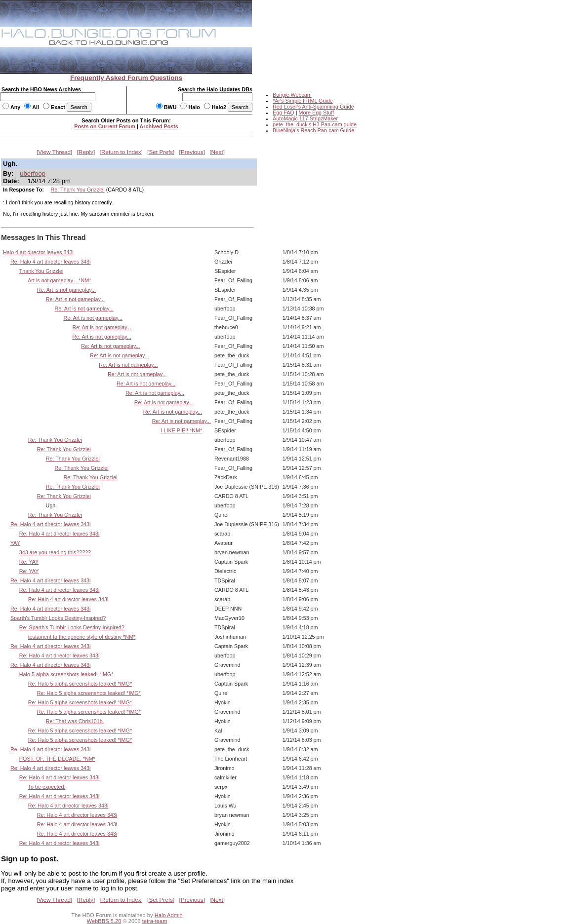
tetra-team (155, 921)
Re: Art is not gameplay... (66, 290)
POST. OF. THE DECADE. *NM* (57, 759)
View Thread (54, 152)
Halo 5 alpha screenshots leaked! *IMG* (66, 674)
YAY (15, 543)
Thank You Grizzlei (41, 271)
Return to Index (121, 152)
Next (217, 152)
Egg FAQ (284, 113)
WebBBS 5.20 (104, 921)
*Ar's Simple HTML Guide (303, 101)
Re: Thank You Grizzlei (78, 190)
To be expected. (47, 787)
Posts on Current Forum (105, 126)
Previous (192, 152)
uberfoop (33, 173)
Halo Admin (169, 915)
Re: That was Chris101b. (75, 721)
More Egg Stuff (316, 113)
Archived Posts (159, 126)
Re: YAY (29, 562)
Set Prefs (161, 152)
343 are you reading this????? (55, 552)
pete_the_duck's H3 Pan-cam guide (315, 124)
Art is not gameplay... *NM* (59, 280)
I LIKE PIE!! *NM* (182, 430)
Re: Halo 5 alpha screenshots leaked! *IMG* (80, 684)
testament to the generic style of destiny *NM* (82, 637)
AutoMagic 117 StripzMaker (305, 118)
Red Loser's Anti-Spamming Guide (313, 107)
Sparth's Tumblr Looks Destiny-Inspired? (58, 618)
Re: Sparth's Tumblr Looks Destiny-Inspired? (72, 627)
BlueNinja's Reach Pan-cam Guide (313, 130)
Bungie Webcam (292, 95)
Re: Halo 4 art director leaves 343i (51, 262)
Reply (86, 152)
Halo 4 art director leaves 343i (38, 252)
